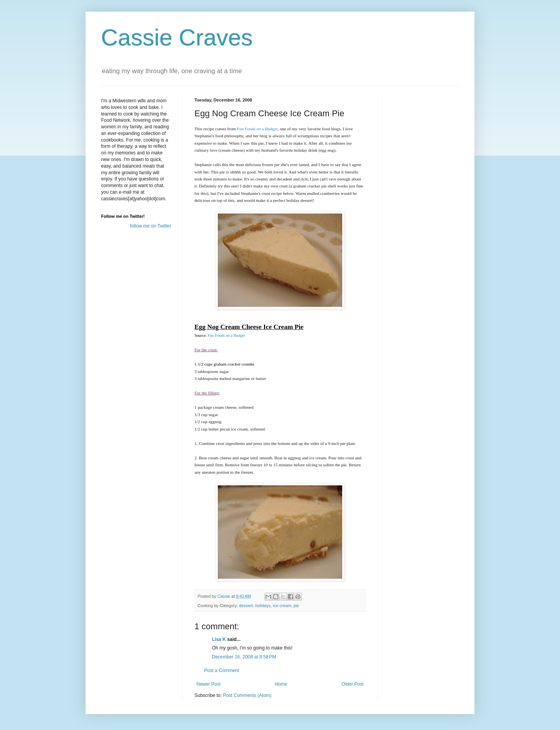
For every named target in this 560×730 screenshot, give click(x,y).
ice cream (282, 606)
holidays (263, 606)
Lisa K (219, 639)
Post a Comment (221, 670)
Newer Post (208, 684)
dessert (246, 606)
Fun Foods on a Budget (226, 335)
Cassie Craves (177, 38)
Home (281, 684)
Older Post (353, 684)
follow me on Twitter (150, 226)
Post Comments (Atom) (247, 695)
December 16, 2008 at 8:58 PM (244, 657)
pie (296, 606)
